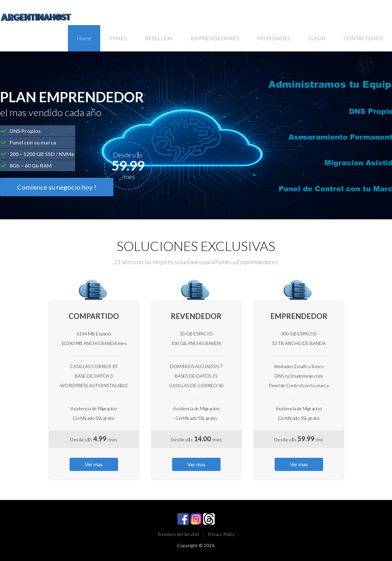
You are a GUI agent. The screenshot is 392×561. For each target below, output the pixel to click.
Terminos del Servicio (178, 534)
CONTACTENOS (363, 38)
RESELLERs (159, 38)
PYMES (118, 38)
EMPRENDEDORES (215, 38)
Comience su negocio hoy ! (57, 187)
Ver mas (94, 464)
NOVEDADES (274, 38)
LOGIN (317, 38)
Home (84, 38)
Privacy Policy (221, 534)
